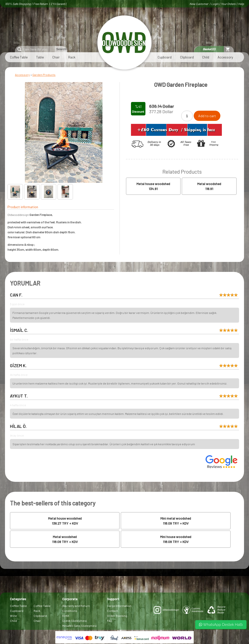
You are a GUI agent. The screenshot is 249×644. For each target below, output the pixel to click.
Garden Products (44, 75)
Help (241, 4)
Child (206, 57)
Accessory (225, 57)
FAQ (110, 621)
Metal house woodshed (153, 184)
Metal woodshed (209, 184)
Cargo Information (119, 606)
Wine (13, 616)
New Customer (199, 4)
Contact (112, 611)
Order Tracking (117, 616)
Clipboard (187, 57)
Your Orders (228, 4)
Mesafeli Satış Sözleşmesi (80, 626)
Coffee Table (19, 57)
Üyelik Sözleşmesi (75, 621)
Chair (56, 57)
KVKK (66, 616)
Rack (72, 57)
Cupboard (165, 57)
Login (215, 4)
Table (40, 57)
